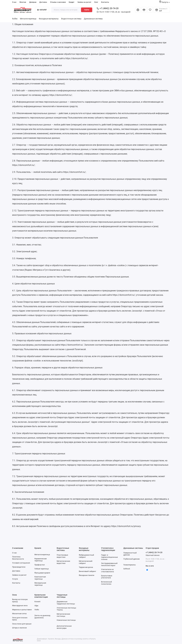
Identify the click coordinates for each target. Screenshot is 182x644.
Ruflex (15, 19)
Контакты (105, 2)
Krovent (37, 602)
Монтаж (23, 2)
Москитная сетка (19, 614)
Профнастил (40, 565)
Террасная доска (86, 567)
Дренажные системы (93, 19)
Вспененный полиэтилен (107, 583)
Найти (87, 10)
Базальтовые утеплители (107, 577)
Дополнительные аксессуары (64, 627)
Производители (19, 567)
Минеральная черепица (40, 584)
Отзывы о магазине (58, 2)
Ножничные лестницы (66, 620)
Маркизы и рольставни (22, 610)
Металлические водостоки (63, 562)
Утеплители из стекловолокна (107, 570)
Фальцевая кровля (42, 573)
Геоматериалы (130, 565)
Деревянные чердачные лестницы (66, 603)
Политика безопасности (18, 558)
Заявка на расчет (84, 2)
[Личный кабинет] (138, 10)
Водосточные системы (71, 19)
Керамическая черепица (41, 560)
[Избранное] (150, 10)
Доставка (43, 2)
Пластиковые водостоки (62, 556)
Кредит (72, 2)
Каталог (42, 10)
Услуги (15, 579)
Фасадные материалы (49, 19)
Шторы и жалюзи (19, 628)
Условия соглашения (21, 563)
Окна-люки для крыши (22, 624)
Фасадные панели (87, 575)
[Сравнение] (144, 10)
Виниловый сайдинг (87, 571)
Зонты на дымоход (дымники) (42, 617)
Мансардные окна (20, 606)
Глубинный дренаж (132, 559)
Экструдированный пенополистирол (109, 564)
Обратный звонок (153, 555)
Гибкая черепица (42, 569)
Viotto (37, 610)
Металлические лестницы (63, 615)
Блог (96, 2)
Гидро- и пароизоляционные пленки (109, 557)
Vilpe (36, 606)
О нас (14, 2)
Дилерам (33, 2)
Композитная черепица (40, 578)
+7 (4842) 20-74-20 (108, 8)
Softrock (127, 569)
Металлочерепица (28, 19)
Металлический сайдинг (86, 562)
